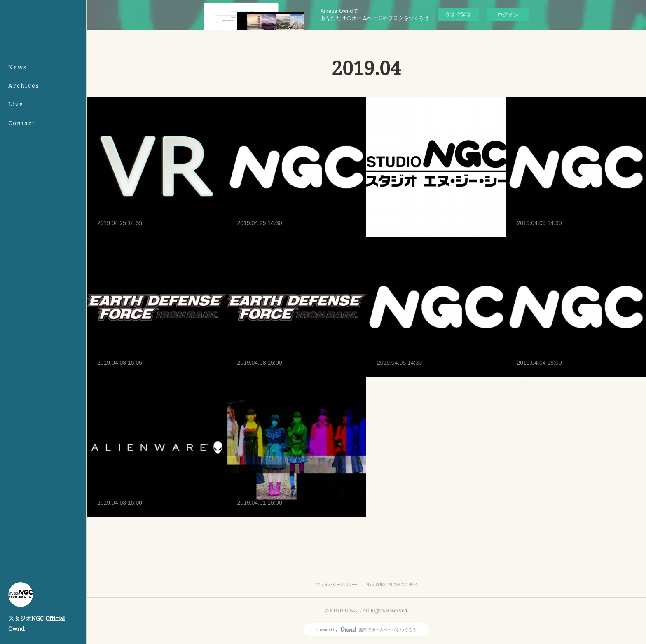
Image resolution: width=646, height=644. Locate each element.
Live (16, 104)
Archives (24, 85)
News (18, 67)
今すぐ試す (458, 14)
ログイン (508, 15)
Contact (22, 123)
